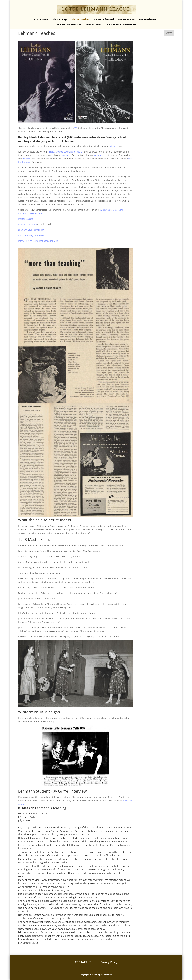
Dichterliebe (36, 213)
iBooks (66, 152)
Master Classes (26, 219)
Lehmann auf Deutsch (103, 20)
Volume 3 (66, 155)
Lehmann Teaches (80, 20)
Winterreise (106, 210)
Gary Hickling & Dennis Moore (121, 25)
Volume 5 (27, 159)
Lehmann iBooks (148, 20)
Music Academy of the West (32, 235)
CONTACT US (83, 962)
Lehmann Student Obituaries (32, 230)
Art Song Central (94, 25)
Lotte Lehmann (40, 20)
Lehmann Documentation (69, 25)
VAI (76, 128)
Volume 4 (99, 155)
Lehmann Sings (59, 20)
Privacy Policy (109, 962)
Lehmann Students (27, 224)
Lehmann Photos (127, 20)
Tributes (113, 146)
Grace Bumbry (107, 137)
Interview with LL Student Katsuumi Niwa (38, 241)
